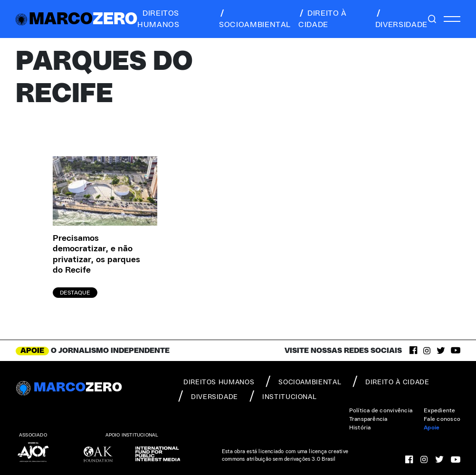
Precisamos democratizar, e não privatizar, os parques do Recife (96, 255)
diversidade (401, 19)
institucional (283, 396)
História (360, 427)
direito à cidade (323, 19)
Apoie (432, 427)
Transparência (368, 419)
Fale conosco (442, 419)
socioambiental (255, 19)
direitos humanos (158, 19)
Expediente (439, 410)
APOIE (32, 351)
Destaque (75, 293)
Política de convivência (381, 410)
